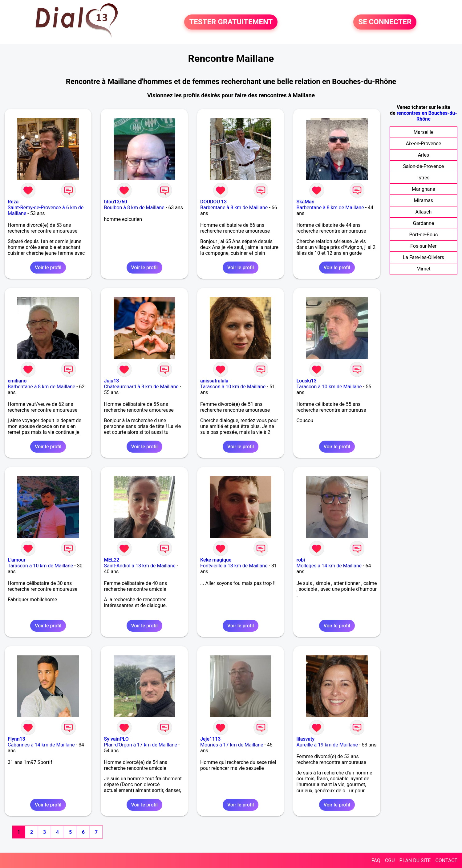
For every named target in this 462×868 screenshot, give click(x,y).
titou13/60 (115, 202)
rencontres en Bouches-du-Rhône (427, 116)
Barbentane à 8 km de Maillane (234, 208)
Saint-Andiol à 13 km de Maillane (140, 566)
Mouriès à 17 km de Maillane (232, 745)
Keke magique (216, 560)
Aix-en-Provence (424, 144)
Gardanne (424, 223)
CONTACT (446, 860)
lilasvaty (305, 739)
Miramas (424, 200)
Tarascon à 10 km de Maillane (233, 387)
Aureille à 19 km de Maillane (327, 745)
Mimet (423, 269)
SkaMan (305, 202)
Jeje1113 (210, 739)
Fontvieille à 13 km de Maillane (234, 566)
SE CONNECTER (385, 22)
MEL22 (111, 560)
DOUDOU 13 (213, 202)
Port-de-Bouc (423, 235)
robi (301, 560)
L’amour (17, 560)
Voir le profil (48, 268)
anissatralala (214, 381)
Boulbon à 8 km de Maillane (134, 208)
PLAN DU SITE (415, 860)
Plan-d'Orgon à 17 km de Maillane (140, 745)
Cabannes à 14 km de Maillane (41, 745)
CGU (390, 860)
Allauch (423, 212)
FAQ (376, 860)
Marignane (423, 189)
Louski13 (306, 381)
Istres (423, 178)
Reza (13, 202)
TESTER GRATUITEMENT (231, 22)
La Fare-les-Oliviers (423, 257)
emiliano (17, 381)
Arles (424, 155)
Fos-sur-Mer (423, 246)
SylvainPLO (116, 739)
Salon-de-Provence (424, 166)
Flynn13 (16, 739)
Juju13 (111, 381)
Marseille (423, 132)
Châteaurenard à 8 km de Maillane (141, 387)
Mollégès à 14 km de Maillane (329, 566)
